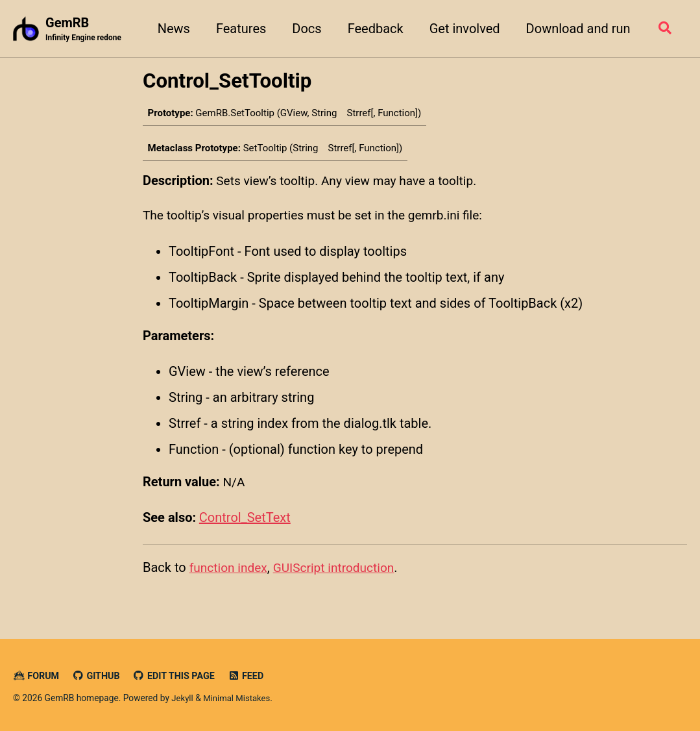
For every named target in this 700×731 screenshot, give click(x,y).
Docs (304, 29)
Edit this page (179, 676)
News (171, 29)
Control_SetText (245, 521)
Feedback (372, 29)
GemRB (85, 30)
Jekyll (183, 699)
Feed (253, 676)
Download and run (575, 29)
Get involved (462, 29)
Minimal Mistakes (239, 699)
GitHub (99, 676)
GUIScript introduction (341, 571)
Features (238, 29)
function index (230, 571)
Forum (37, 676)
